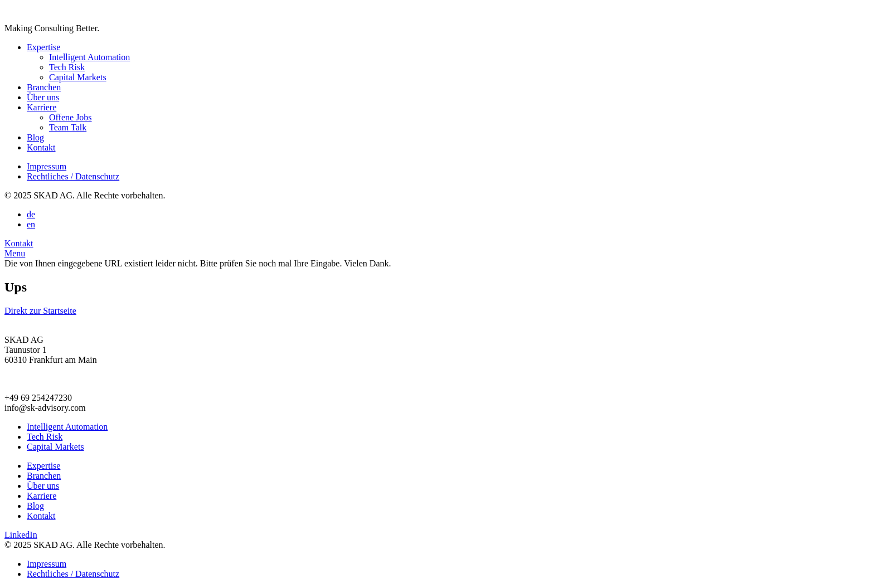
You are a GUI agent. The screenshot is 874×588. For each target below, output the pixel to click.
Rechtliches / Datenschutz (73, 176)
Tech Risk (67, 67)
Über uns (43, 97)
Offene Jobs (71, 117)
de (31, 214)
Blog (35, 137)
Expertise (43, 47)
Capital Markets (78, 77)
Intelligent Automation (89, 57)
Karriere (42, 107)
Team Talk (68, 127)
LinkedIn (21, 535)
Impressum (47, 166)
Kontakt (41, 147)
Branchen (44, 87)
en (31, 224)
